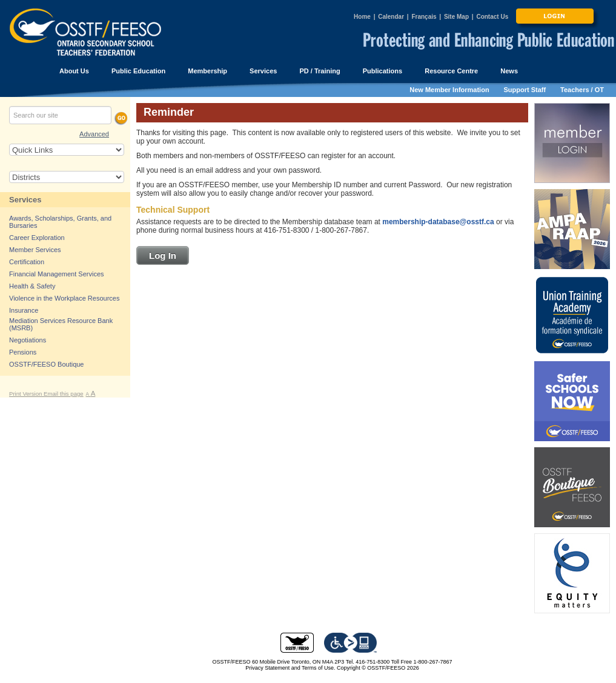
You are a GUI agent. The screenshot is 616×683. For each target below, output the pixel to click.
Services (25, 200)
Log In (163, 255)
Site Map (456, 17)
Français (424, 17)
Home (362, 17)
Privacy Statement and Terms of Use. (290, 668)
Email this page (64, 394)
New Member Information (449, 90)
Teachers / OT (582, 90)
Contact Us (492, 17)
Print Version (26, 394)
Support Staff (525, 90)
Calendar (391, 17)
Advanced (94, 134)
